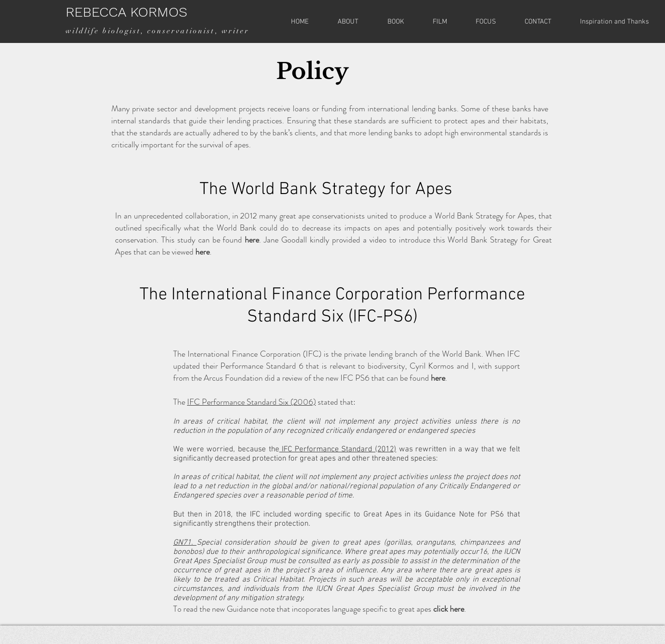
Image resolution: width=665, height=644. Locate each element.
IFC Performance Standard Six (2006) (251, 402)
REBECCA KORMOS (127, 12)
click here (449, 609)
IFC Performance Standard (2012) (338, 450)
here (252, 240)
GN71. (185, 543)
